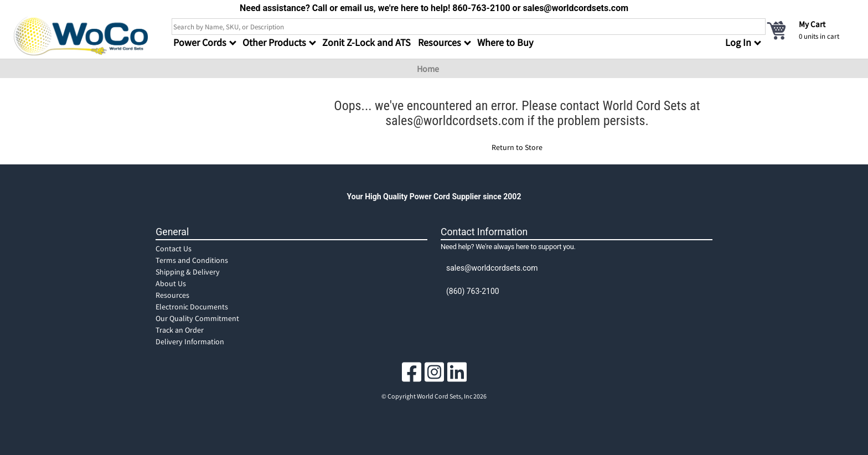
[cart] (810, 30)
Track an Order (180, 330)
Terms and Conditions (192, 260)
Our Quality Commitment (197, 318)
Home (428, 69)
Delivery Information (190, 342)
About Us (171, 283)
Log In (738, 42)
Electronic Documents (192, 307)
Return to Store (517, 147)
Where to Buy (505, 42)
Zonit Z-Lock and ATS (366, 42)
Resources (172, 295)
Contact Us (174, 249)
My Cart (812, 24)
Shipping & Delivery (188, 272)
